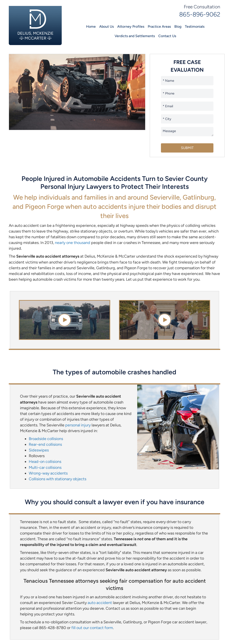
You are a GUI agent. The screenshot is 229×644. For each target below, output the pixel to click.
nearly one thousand (73, 243)
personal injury (78, 425)
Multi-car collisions (45, 468)
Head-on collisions (45, 462)
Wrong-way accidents (48, 473)
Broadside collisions (46, 439)
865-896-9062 (200, 14)
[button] (64, 320)
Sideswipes (39, 450)
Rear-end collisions (45, 444)
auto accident (100, 603)
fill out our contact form (92, 628)
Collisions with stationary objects (58, 479)
